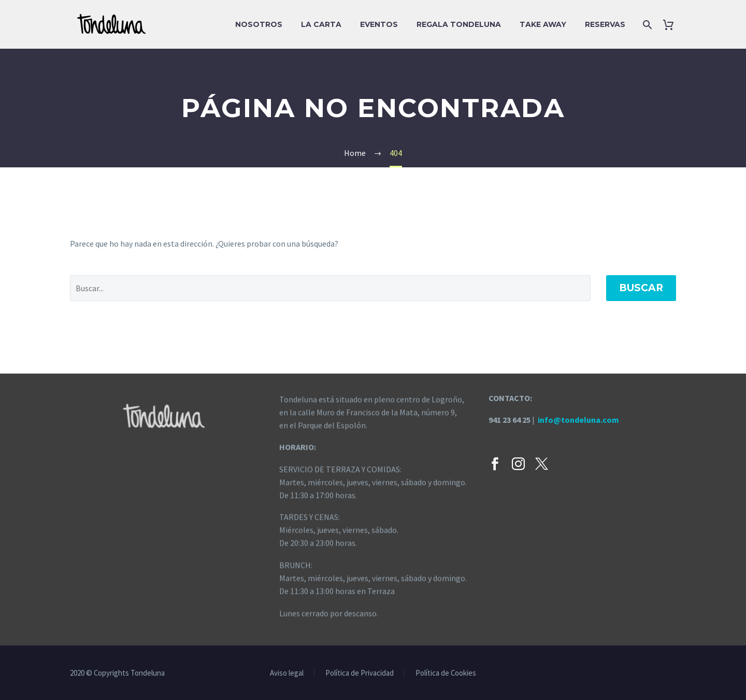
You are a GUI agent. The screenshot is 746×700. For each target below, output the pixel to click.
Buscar (641, 288)
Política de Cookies (446, 673)
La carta (321, 24)
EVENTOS (379, 24)
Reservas (605, 24)
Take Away (543, 24)
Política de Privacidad (360, 673)
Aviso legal (287, 673)
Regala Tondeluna (459, 24)
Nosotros (259, 24)
